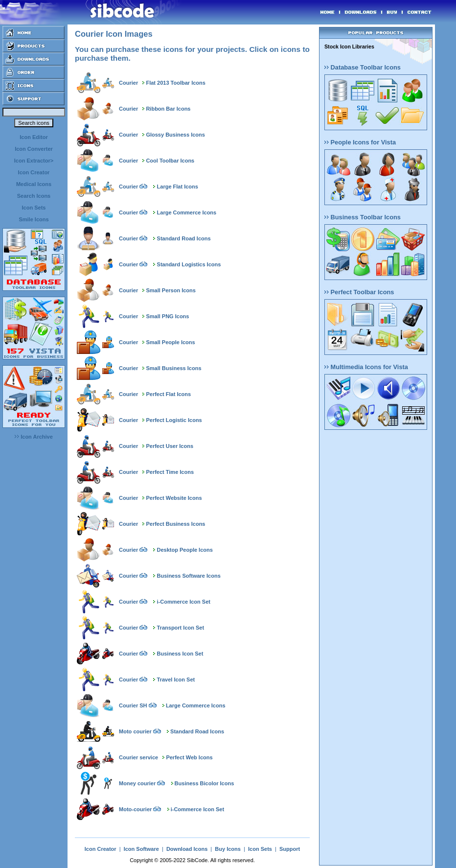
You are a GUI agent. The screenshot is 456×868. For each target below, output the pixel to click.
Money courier (137, 783)
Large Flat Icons (178, 187)
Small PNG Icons (167, 316)
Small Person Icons (171, 290)
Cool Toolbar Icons (170, 161)
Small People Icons (170, 342)
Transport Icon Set (181, 628)
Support (290, 849)
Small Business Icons (173, 368)
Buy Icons (228, 849)
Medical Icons (34, 184)
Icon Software (141, 849)
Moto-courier (135, 809)
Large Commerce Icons (187, 212)
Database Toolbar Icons (363, 67)
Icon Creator (34, 172)
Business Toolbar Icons (363, 217)
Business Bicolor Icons (205, 783)
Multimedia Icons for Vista (366, 367)
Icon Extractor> (34, 161)
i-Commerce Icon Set (184, 602)
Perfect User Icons (170, 446)
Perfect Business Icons (175, 524)
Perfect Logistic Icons (174, 420)
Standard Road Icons (184, 238)
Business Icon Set (180, 654)
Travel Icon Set (176, 680)
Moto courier (135, 731)
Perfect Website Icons (174, 498)
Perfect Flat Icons (168, 394)
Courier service (138, 757)
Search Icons (34, 196)
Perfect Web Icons (189, 757)
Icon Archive (34, 437)
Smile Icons (34, 219)
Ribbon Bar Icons (168, 109)
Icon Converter (34, 149)
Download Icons (187, 849)
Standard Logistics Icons (189, 264)
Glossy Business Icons (175, 135)
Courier (128, 83)
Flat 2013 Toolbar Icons (175, 83)
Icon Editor (34, 137)
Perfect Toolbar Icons (359, 292)
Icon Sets (34, 208)
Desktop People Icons (185, 550)
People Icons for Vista (360, 142)
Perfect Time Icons (170, 472)
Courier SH (133, 705)
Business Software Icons (189, 576)
